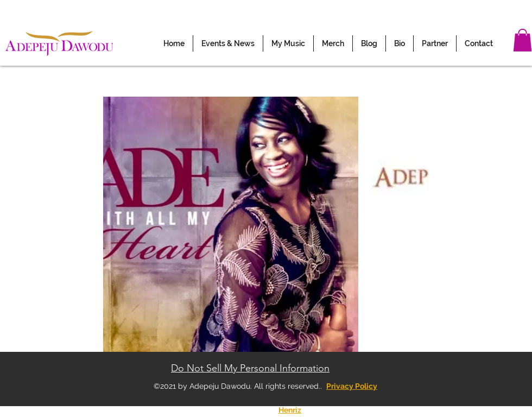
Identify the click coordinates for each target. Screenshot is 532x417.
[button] (228, 43)
